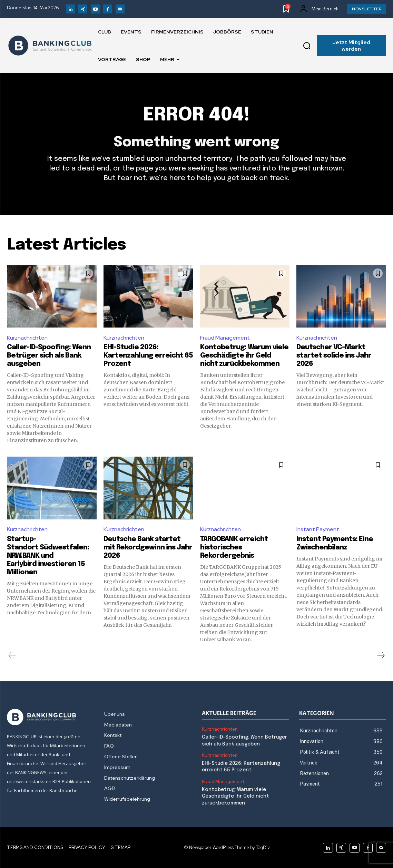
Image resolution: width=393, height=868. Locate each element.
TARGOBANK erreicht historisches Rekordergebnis (234, 548)
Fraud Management (225, 338)
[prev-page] (12, 655)
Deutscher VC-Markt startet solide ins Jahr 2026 (334, 356)
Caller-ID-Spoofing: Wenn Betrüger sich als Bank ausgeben (49, 356)
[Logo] (50, 46)
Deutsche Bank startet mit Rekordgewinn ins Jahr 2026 (148, 548)
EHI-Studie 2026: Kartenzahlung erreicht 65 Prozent (148, 356)
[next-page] (381, 655)
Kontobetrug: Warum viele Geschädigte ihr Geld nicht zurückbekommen (244, 356)
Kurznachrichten (27, 338)
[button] (307, 46)
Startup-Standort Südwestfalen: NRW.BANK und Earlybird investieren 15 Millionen (48, 556)
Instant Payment (318, 529)
